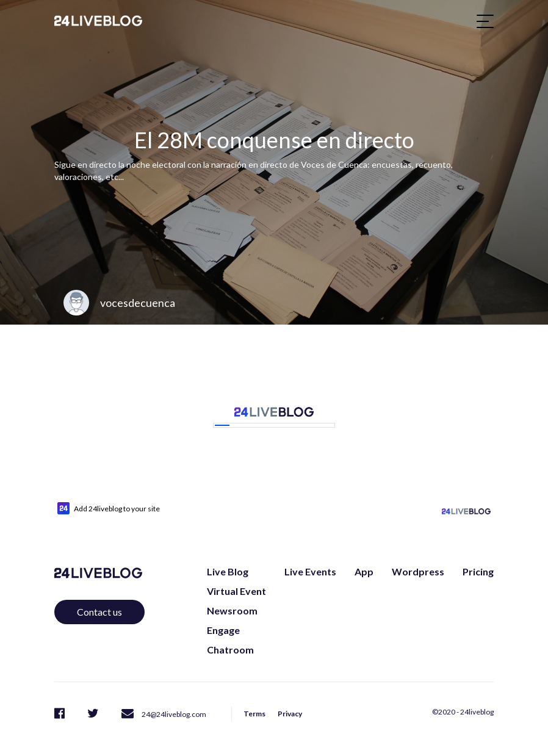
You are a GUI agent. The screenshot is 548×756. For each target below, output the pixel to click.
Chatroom (230, 650)
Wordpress (418, 571)
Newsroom (232, 610)
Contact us (99, 612)
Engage (223, 630)
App (364, 571)
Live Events (310, 571)
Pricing (478, 571)
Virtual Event (236, 591)
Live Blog (228, 571)
